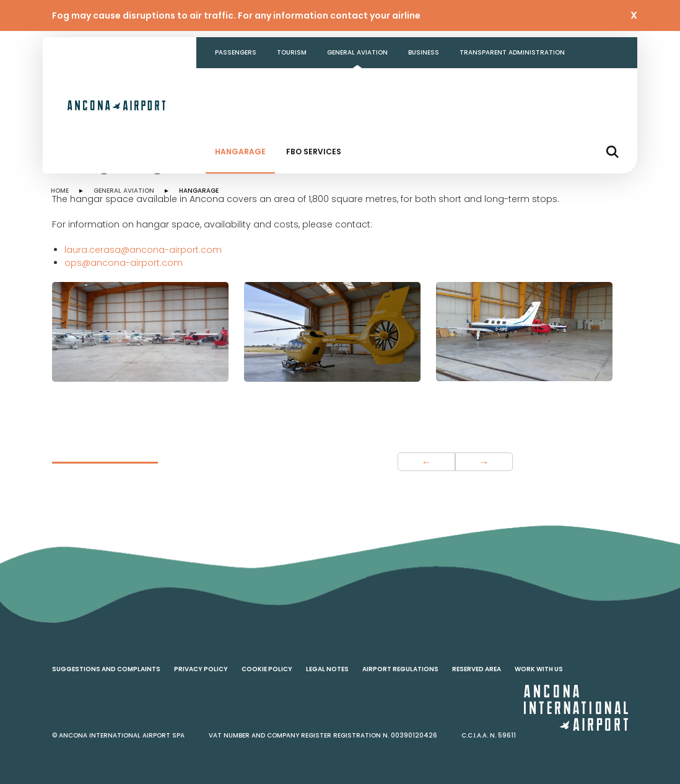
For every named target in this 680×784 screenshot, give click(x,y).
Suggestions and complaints (106, 669)
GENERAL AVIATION (124, 191)
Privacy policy (201, 669)
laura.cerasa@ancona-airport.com (143, 250)
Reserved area (477, 669)
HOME (60, 191)
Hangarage (240, 152)
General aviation (357, 52)
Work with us (539, 669)
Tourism (292, 52)
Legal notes (327, 669)
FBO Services (314, 152)
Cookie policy (267, 669)
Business (424, 52)
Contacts (233, 83)
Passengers (236, 52)
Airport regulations (400, 669)
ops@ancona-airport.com (124, 263)
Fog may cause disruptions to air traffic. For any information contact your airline (236, 15)
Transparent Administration (512, 52)
